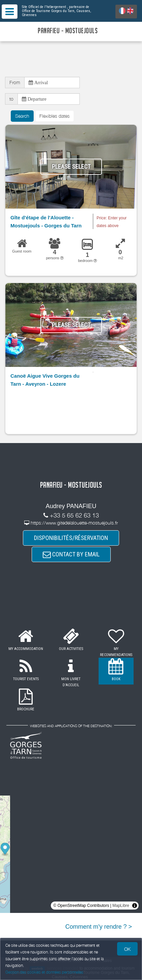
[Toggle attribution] (135, 906)
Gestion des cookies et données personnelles (44, 972)
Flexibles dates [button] (55, 116)
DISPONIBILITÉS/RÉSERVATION (71, 538)
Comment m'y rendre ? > (99, 927)
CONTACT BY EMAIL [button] (71, 554)
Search (22, 116)
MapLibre (121, 906)
